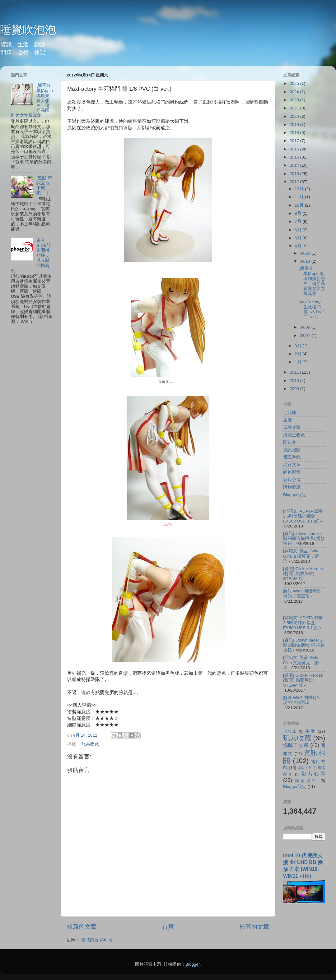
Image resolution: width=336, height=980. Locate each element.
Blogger (193, 964)
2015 (295, 157)
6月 (299, 230)
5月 (299, 238)
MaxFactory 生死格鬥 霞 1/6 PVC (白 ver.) (312, 310)
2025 (295, 83)
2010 (295, 381)
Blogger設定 (295, 495)
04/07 (306, 336)
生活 (287, 420)
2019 (295, 124)
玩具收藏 (90, 744)
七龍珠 (290, 413)
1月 (299, 362)
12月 (300, 189)
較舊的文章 (254, 927)
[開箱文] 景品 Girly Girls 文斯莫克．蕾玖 (301, 556)
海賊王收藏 (294, 435)
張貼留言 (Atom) (97, 940)
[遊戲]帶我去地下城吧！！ (44, 186)
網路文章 (292, 465)
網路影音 (292, 472)
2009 (295, 389)
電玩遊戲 (292, 457)
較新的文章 (82, 927)
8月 (299, 213)
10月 (300, 205)
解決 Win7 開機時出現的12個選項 (302, 594)
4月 (299, 246)
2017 (295, 141)
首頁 (168, 927)
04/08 (306, 327)
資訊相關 (292, 450)
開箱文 (290, 442)
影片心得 (292, 480)
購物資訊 (292, 487)
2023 (295, 100)
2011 (295, 372)
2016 (295, 149)
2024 (295, 92)
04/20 (306, 253)
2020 (295, 116)
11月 (300, 197)
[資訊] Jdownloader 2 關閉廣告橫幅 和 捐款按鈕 (304, 538)
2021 (295, 108)
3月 (299, 346)
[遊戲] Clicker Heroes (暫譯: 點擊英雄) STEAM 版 (303, 574)
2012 (295, 182)
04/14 (306, 261)
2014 (295, 165)
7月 (299, 221)
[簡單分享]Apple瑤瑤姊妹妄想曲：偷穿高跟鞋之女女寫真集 (312, 281)
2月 (299, 354)
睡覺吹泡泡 (28, 30)
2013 (295, 174)
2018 (295, 133)
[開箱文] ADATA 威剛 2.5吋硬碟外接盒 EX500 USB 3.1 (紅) (303, 516)
